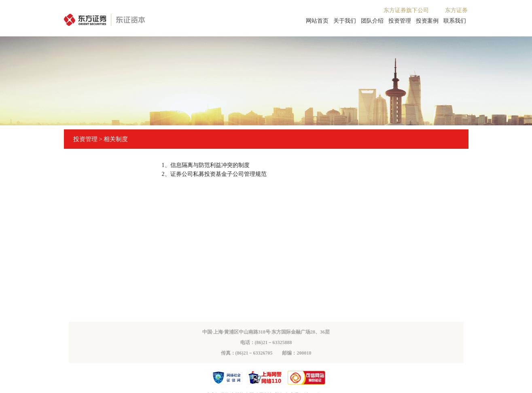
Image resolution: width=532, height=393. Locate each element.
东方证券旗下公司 (406, 10)
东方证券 (456, 10)
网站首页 (317, 21)
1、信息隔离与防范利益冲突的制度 (206, 165)
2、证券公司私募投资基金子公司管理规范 (214, 174)
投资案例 (427, 21)
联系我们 (455, 21)
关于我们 (345, 21)
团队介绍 (372, 21)
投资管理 (400, 21)
